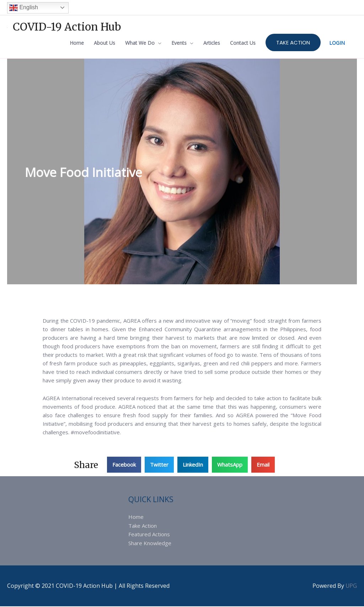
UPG (351, 586)
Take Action (143, 527)
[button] (124, 466)
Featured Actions (149, 535)
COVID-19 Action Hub (68, 26)
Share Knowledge (150, 544)
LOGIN (337, 43)
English (24, 7)
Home (136, 518)
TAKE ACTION (293, 43)
